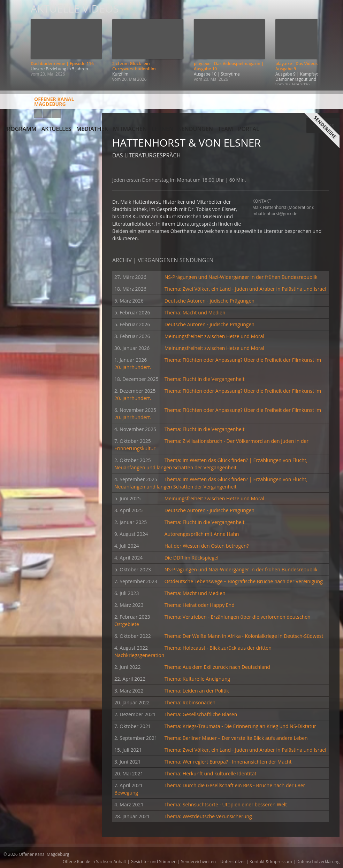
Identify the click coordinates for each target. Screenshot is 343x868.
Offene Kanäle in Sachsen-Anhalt (94, 862)
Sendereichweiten (198, 862)
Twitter (56, 114)
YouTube (38, 114)
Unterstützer (233, 862)
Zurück (13, 43)
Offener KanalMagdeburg (39, 104)
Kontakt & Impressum (271, 862)
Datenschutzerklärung (318, 862)
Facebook (47, 114)
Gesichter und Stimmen (154, 862)
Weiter (330, 43)
